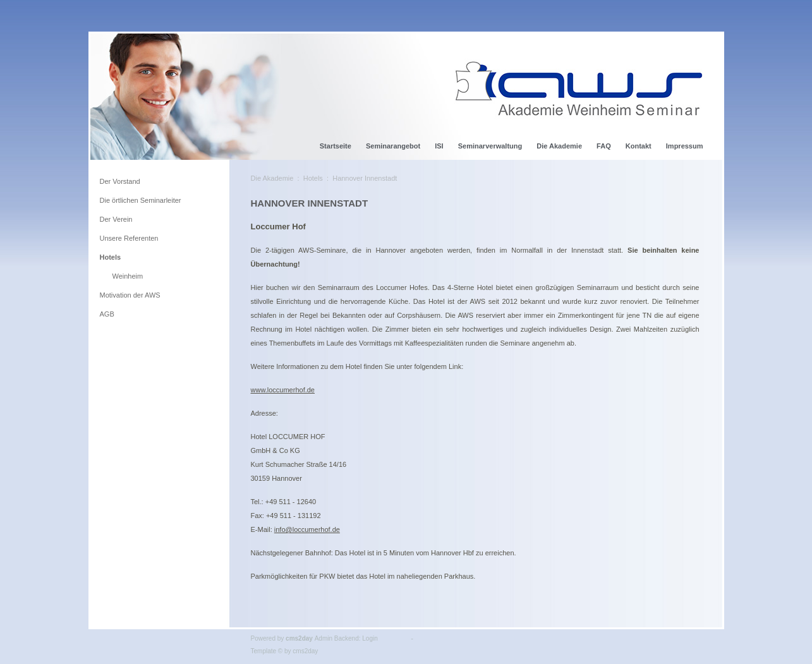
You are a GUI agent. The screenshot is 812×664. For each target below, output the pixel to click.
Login (370, 638)
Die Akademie (272, 178)
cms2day (299, 638)
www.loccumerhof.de (283, 390)
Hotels (313, 178)
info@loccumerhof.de (307, 529)
